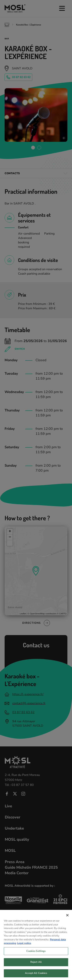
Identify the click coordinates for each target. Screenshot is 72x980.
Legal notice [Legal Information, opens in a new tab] (24, 946)
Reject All (36, 965)
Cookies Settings (36, 954)
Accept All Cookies (36, 976)
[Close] (67, 918)
